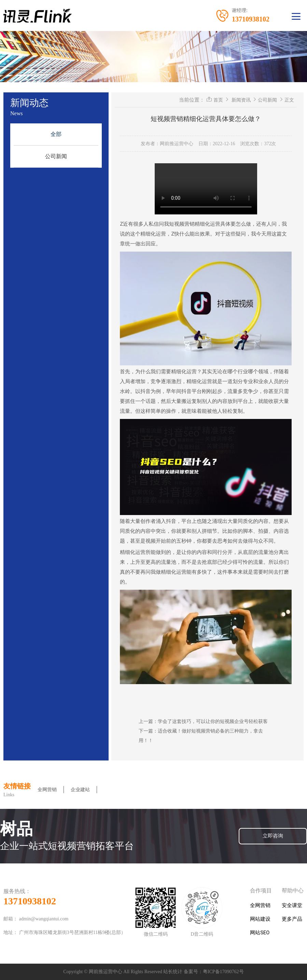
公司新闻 (56, 156)
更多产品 (292, 919)
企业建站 (80, 790)
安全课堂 (292, 906)
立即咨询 (273, 836)
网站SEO (260, 933)
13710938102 (30, 901)
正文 (289, 100)
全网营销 (47, 790)
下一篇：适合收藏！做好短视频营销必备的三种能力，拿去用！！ (201, 736)
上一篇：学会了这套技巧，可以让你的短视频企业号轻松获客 (203, 721)
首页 (218, 100)
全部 (56, 134)
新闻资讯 (241, 100)
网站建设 (260, 919)
